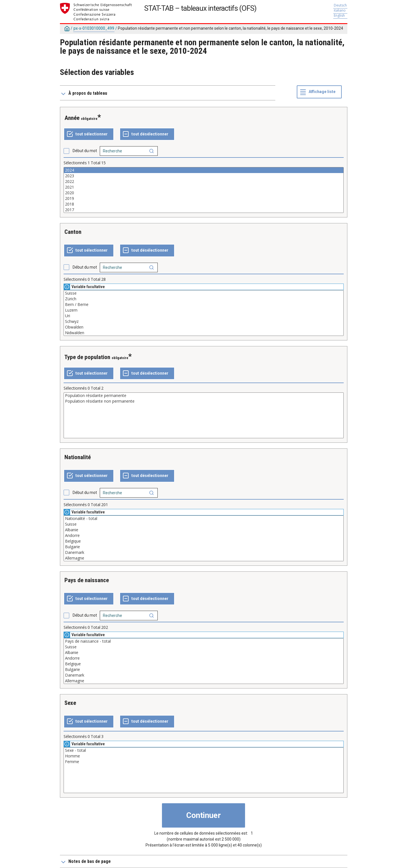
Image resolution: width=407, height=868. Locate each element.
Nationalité (78, 457)
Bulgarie (204, 547)
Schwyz (204, 321)
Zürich (204, 299)
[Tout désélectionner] (147, 134)
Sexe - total (204, 750)
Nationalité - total (204, 519)
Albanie (204, 530)
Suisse (204, 293)
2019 (204, 198)
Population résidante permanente (204, 396)
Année (72, 118)
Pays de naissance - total (204, 641)
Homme (204, 756)
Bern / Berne (204, 305)
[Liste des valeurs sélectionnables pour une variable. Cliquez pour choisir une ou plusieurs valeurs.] (204, 190)
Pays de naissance (87, 580)
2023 (204, 176)
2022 (204, 182)
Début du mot (85, 151)
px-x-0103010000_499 (94, 28)
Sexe (70, 703)
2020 (204, 193)
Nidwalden (204, 333)
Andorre (204, 536)
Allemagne (204, 558)
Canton (73, 232)
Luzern (204, 310)
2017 (204, 210)
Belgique (204, 541)
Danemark (204, 552)
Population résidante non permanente (204, 401)
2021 (204, 187)
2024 (204, 170)
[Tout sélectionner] (89, 134)
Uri (204, 316)
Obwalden (204, 327)
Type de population (87, 357)
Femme (204, 762)
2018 (204, 204)
